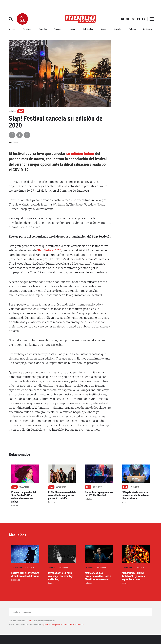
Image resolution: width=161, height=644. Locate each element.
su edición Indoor (80, 153)
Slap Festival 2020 (49, 250)
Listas (72, 29)
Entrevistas (27, 29)
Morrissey (90, 568)
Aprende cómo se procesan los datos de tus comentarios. (63, 625)
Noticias (12, 29)
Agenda (104, 29)
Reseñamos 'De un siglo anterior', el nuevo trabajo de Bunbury (61, 576)
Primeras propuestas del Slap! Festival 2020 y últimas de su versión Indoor (24, 497)
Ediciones (148, 29)
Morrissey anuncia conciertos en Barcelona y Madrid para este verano (98, 576)
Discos (51, 583)
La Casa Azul (17, 568)
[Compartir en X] (19, 135)
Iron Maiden (127, 568)
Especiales (43, 29)
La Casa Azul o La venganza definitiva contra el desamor (25, 575)
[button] (22, 19)
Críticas (58, 29)
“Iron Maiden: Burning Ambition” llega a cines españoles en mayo (133, 576)
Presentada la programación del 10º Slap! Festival (99, 494)
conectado (30, 621)
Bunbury (52, 568)
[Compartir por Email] (27, 135)
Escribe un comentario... (22, 612)
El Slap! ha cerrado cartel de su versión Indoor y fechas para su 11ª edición (62, 495)
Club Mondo (88, 29)
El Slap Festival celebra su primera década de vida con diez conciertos (135, 495)
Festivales (117, 29)
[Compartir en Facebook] (12, 135)
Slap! (21, 111)
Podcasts (132, 29)
